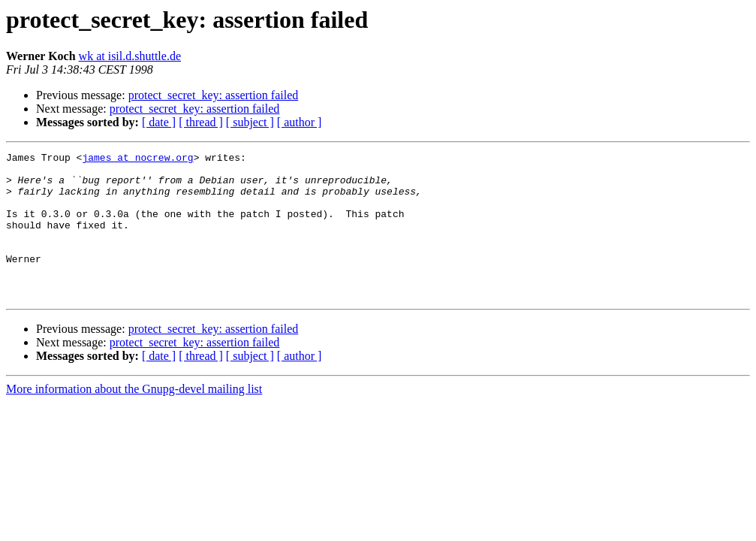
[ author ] (300, 122)
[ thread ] (201, 122)
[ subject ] (250, 122)
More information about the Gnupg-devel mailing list (134, 418)
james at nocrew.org (137, 159)
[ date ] (159, 122)
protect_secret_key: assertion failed (214, 95)
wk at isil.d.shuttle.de (130, 56)
